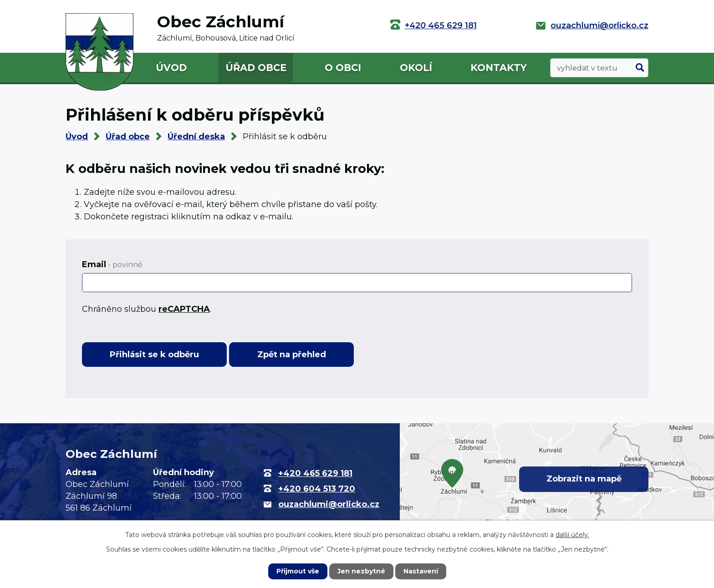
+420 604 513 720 (317, 489)
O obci (343, 68)
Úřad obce (256, 68)
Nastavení (421, 571)
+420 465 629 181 (441, 25)
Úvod (171, 68)
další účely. (572, 535)
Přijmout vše (298, 571)
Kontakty (499, 68)
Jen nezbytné (361, 571)
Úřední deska (196, 137)
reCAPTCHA (184, 309)
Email (112, 264)
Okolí (416, 68)
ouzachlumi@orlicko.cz (599, 25)
